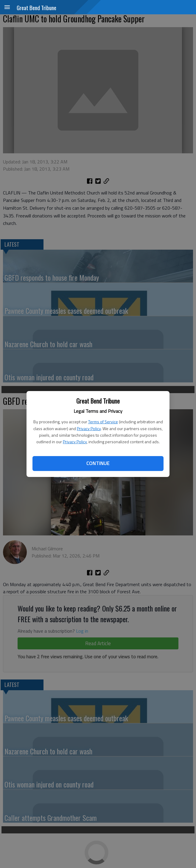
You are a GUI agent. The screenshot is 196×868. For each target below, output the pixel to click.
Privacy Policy (89, 428)
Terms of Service (103, 422)
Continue (98, 463)
